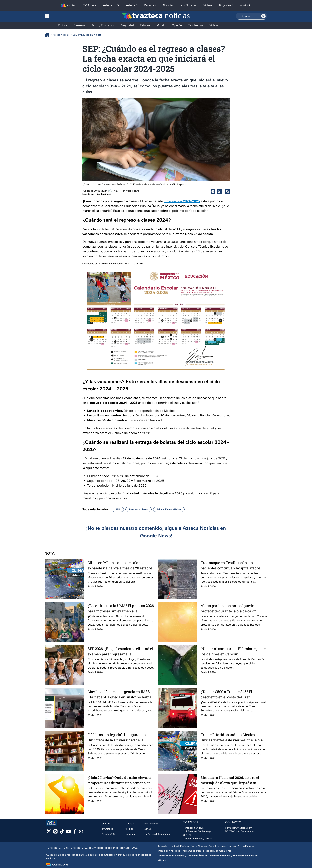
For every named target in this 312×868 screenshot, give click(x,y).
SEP (118, 509)
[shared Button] (227, 192)
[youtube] (68, 833)
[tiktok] (62, 833)
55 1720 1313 (232, 831)
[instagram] (55, 833)
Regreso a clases (138, 509)
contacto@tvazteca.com (239, 828)
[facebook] (75, 833)
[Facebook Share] (213, 192)
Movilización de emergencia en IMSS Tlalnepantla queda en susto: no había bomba (119, 694)
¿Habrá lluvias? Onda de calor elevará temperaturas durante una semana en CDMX (119, 780)
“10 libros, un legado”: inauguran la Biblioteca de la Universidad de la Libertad (117, 737)
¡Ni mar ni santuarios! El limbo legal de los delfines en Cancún (233, 651)
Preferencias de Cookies (194, 846)
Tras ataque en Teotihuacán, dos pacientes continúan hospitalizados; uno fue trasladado (231, 565)
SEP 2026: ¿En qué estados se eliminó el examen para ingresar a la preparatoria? (120, 651)
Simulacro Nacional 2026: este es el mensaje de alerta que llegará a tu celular (230, 780)
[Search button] (263, 16)
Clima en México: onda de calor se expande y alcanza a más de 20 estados (120, 565)
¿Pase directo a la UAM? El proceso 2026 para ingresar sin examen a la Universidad (121, 608)
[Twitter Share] (219, 192)
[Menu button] (60, 16)
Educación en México (169, 509)
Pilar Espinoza (103, 194)
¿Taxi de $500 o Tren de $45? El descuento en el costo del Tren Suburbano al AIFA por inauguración (231, 694)
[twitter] (49, 833)
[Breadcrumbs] (49, 35)
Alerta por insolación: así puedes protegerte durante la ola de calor (228, 608)
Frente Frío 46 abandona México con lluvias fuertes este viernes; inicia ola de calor (232, 737)
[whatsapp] (81, 832)
